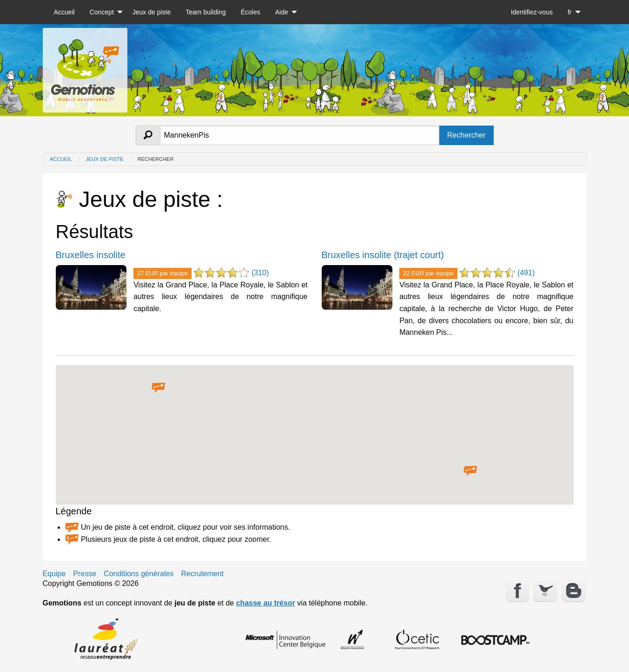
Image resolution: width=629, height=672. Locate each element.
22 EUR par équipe (428, 273)
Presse (85, 574)
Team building (205, 12)
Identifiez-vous (532, 12)
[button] (159, 388)
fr (570, 12)
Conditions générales (139, 574)
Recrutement (202, 574)
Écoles (251, 12)
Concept (102, 12)
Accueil (64, 12)
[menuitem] (64, 12)
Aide (282, 12)
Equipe (54, 574)
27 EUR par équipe (162, 273)
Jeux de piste (152, 12)
